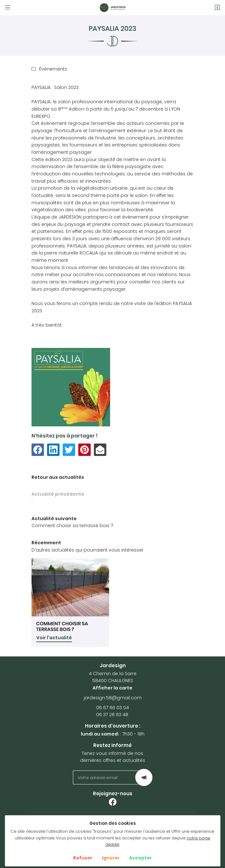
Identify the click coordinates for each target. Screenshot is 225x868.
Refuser (83, 858)
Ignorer (111, 858)
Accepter (141, 858)
